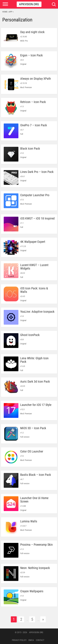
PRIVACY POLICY (19, 640)
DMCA (31, 640)
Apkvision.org (29, 4)
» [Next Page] (43, 619)
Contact (40, 640)
